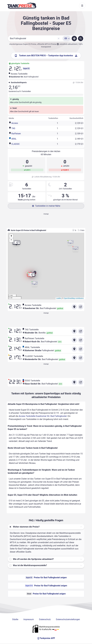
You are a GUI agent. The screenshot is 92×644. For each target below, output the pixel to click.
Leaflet (59, 298)
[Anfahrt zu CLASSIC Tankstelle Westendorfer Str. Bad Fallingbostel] (74, 358)
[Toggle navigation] (82, 6)
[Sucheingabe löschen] (59, 38)
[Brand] (22, 6)
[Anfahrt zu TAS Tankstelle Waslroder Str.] (74, 331)
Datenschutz (45, 619)
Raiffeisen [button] (16, 134)
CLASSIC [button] (16, 144)
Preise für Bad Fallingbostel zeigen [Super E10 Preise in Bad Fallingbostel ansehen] (46, 586)
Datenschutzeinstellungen (68, 619)
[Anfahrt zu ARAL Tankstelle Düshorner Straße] (74, 349)
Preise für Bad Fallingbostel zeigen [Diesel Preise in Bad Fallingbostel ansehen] (46, 594)
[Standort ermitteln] (74, 38)
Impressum (29, 619)
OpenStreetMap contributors (74, 298)
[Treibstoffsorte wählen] (67, 38)
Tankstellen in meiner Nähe (46, 206)
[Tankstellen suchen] (81, 38)
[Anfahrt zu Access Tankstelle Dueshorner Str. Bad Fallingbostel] (74, 307)
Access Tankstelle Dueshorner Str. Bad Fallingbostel (43, 416)
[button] (31, 275)
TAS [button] (13, 128)
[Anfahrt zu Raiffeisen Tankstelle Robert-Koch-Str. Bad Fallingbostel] (74, 340)
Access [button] (15, 123)
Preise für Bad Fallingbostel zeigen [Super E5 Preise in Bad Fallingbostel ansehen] (46, 578)
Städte (15, 619)
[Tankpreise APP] (46, 638)
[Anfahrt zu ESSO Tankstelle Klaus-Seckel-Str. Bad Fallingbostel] (74, 382)
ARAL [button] (14, 139)
